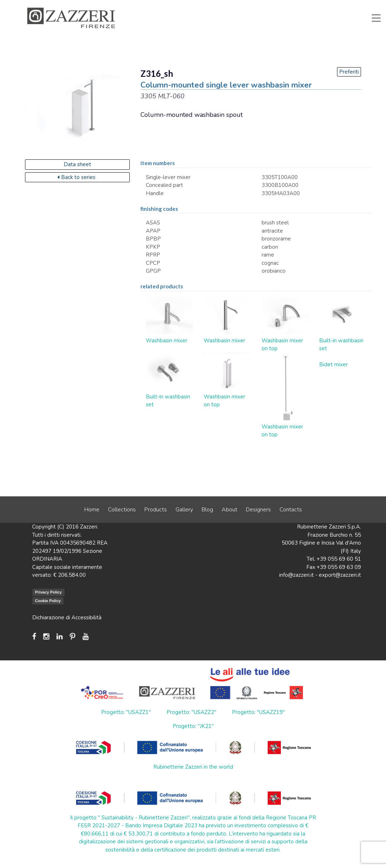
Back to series (76, 177)
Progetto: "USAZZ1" (126, 712)
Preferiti (349, 72)
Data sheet (77, 164)
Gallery (184, 510)
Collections (122, 510)
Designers (258, 510)
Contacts (291, 510)
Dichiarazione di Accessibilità (67, 617)
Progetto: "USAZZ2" (191, 712)
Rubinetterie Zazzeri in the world (193, 767)
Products (156, 510)
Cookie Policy (48, 601)
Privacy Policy (48, 592)
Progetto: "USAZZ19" (258, 712)
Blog (207, 510)
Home (92, 510)
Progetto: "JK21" (193, 726)
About (229, 510)
